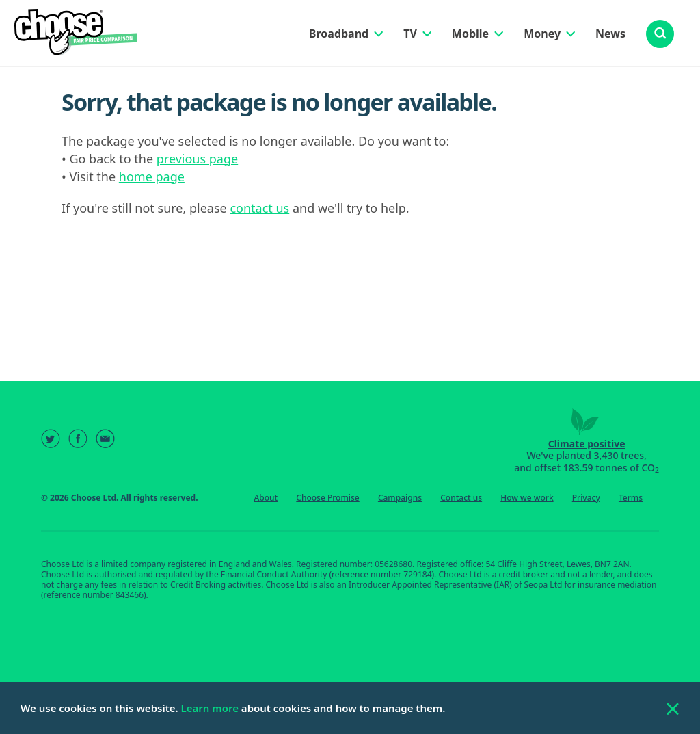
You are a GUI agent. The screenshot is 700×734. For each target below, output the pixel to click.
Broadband (339, 34)
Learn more (210, 708)
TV (410, 34)
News (610, 34)
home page (152, 176)
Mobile (470, 34)
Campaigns (400, 498)
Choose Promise (327, 498)
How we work (527, 498)
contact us (259, 208)
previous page (197, 159)
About (266, 498)
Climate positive (587, 444)
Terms (631, 498)
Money (542, 34)
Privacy (586, 498)
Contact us (461, 498)
